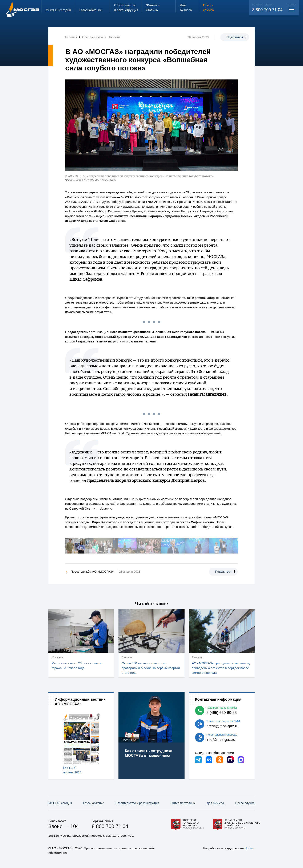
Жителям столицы (183, 803)
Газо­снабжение (94, 803)
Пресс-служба (245, 803)
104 (74, 826)
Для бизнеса (215, 803)
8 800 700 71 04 (267, 10)
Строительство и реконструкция (137, 803)
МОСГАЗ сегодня (60, 803)
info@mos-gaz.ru (221, 740)
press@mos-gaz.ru (222, 726)
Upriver (250, 848)
